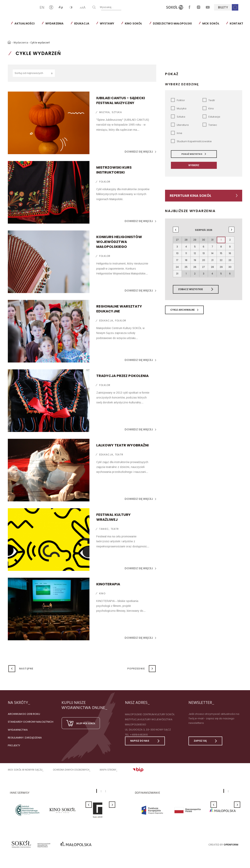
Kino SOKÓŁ (133, 23)
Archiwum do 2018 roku (24, 714)
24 (177, 263)
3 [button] (106, 791)
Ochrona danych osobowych (71, 769)
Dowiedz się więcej (140, 151)
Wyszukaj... (119, 7)
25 (186, 263)
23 (230, 257)
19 (195, 257)
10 (177, 251)
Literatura (180, 124)
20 (204, 257)
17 (177, 257)
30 (230, 263)
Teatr (112, 454)
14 (212, 251)
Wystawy (107, 23)
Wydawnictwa (18, 729)
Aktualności (25, 23)
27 (204, 263)
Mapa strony (108, 769)
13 (204, 251)
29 (221, 263)
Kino (95, 593)
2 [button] (101, 791)
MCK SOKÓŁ (211, 23)
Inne (177, 133)
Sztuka (109, 112)
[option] (27, 810)
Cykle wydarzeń (41, 42)
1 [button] (97, 791)
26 (195, 263)
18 (186, 257)
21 (212, 257)
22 (221, 257)
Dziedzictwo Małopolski (172, 23)
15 (221, 251)
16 (230, 251)
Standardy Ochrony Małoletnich (31, 721)
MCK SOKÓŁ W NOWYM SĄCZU (25, 769)
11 (186, 251)
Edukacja (82, 23)
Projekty (14, 745)
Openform (231, 844)
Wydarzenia (54, 23)
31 (177, 269)
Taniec (97, 524)
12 (195, 251)
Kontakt (236, 23)
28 (212, 263)
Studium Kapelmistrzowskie (191, 141)
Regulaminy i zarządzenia (25, 737)
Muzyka (97, 112)
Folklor (97, 181)
